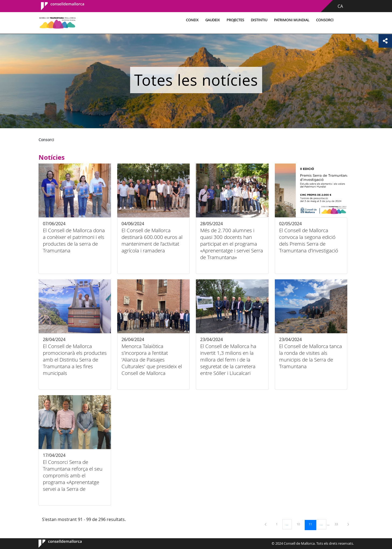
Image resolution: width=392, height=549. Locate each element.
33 (338, 524)
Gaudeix (213, 20)
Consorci (325, 20)
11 (312, 524)
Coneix (192, 20)
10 (300, 524)
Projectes (235, 20)
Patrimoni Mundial (292, 20)
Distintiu (259, 20)
